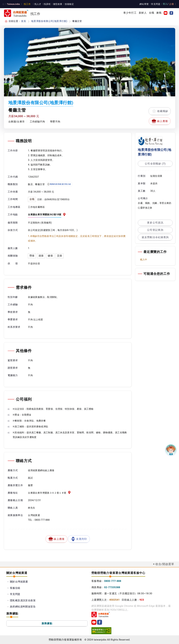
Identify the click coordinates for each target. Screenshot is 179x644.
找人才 (37, 4)
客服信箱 (15, 588)
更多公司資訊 (155, 223)
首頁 (24, 21)
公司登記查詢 (155, 230)
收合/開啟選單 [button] (165, 564)
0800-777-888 (113, 581)
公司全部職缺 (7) (155, 164)
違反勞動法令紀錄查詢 (155, 237)
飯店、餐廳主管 (36, 184)
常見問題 (156, 4)
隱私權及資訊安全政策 (23, 600)
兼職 (159, 13)
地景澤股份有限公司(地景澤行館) (49, 21)
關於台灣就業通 (19, 582)
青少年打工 (130, 13)
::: (3, 4)
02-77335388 (112, 587)
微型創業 (56, 4)
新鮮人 (143, 13)
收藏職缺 (160, 111)
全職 (152, 13)
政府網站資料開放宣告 (23, 607)
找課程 (46, 4)
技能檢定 (67, 4)
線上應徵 (160, 121)
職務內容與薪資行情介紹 (59, 184)
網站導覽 (145, 4)
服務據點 (47, 623)
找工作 (26, 4)
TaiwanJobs (13, 4)
